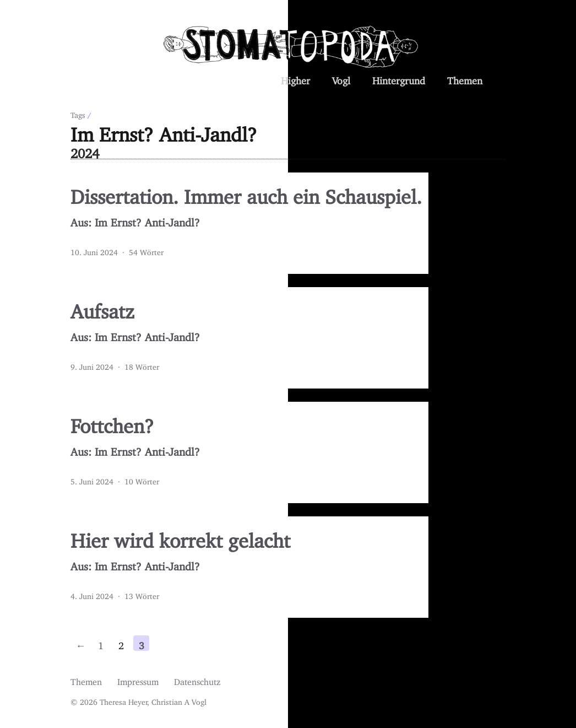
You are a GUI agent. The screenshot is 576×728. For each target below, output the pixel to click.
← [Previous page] (80, 643)
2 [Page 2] (121, 643)
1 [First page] (101, 643)
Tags (78, 113)
